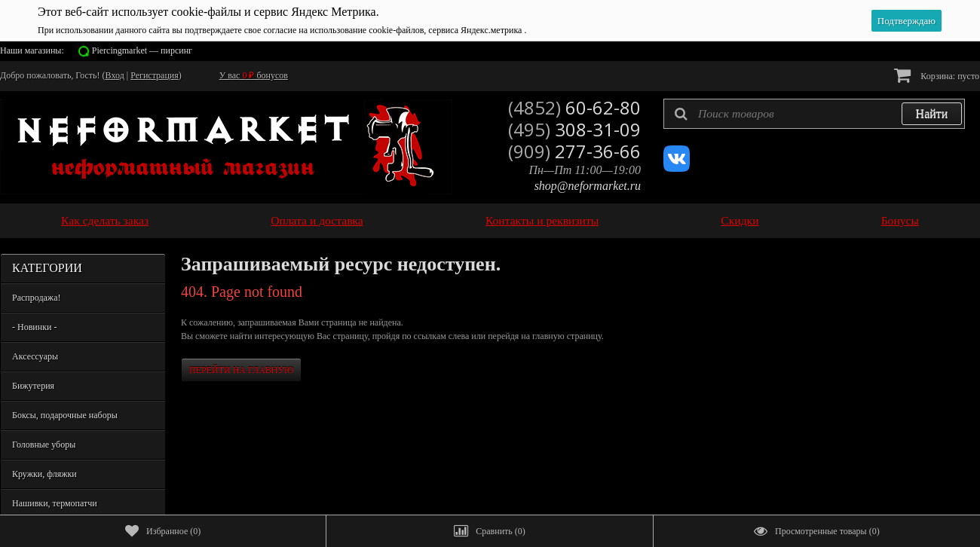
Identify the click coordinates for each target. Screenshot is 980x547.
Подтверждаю (906, 21)
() (163, 531)
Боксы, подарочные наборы (65, 415)
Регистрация (155, 75)
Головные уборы (44, 445)
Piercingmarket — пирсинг (142, 50)
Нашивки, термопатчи (55, 503)
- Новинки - (34, 327)
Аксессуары (35, 356)
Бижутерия (33, 386)
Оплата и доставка (317, 220)
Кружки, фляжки (44, 474)
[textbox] (814, 114)
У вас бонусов (254, 75)
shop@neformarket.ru (588, 186)
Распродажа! (36, 298)
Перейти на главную (241, 370)
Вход (115, 75)
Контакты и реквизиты (542, 220)
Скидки (740, 220)
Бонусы (900, 220)
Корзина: (937, 75)
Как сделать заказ (105, 220)
